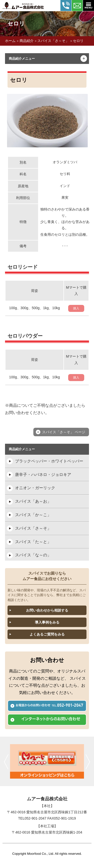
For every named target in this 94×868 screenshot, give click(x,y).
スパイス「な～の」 (33, 555)
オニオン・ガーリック (35, 488)
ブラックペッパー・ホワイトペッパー (49, 461)
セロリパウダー (25, 336)
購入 (76, 308)
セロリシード (23, 267)
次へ (88, 762)
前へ (6, 762)
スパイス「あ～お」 (33, 501)
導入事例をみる (47, 622)
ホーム (10, 41)
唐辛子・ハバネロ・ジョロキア (43, 475)
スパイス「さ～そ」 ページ (64, 432)
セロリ (78, 41)
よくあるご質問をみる (47, 634)
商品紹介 (27, 41)
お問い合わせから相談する (47, 610)
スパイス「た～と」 (33, 542)
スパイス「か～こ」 (33, 515)
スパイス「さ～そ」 (53, 41)
